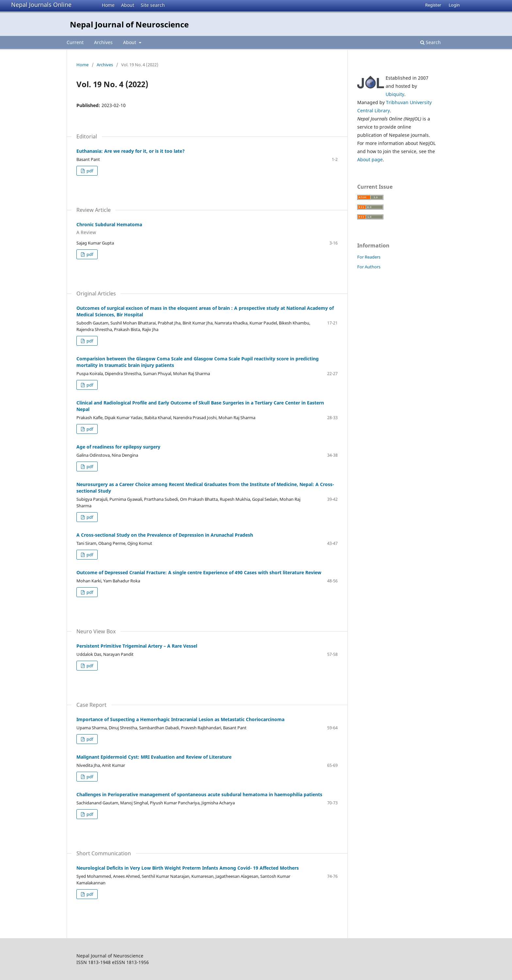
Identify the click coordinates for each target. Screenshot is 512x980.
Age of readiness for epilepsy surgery (118, 447)
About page (370, 159)
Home (108, 5)
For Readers (369, 257)
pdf (89, 171)
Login (454, 5)
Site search (153, 5)
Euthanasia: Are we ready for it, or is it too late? (131, 151)
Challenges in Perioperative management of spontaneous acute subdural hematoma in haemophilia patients (199, 794)
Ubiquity (395, 94)
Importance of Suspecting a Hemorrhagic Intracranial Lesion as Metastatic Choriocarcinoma (180, 719)
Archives (103, 42)
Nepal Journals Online (41, 5)
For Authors (369, 267)
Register (433, 5)
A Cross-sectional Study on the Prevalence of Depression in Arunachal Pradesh (165, 535)
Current (75, 42)
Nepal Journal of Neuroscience (129, 24)
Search (431, 42)
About (128, 5)
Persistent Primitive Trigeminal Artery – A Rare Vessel (137, 646)
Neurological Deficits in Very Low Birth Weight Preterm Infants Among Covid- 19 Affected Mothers (188, 868)
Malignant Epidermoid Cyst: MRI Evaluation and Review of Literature (154, 757)
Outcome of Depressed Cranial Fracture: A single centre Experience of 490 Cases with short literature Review (199, 572)
